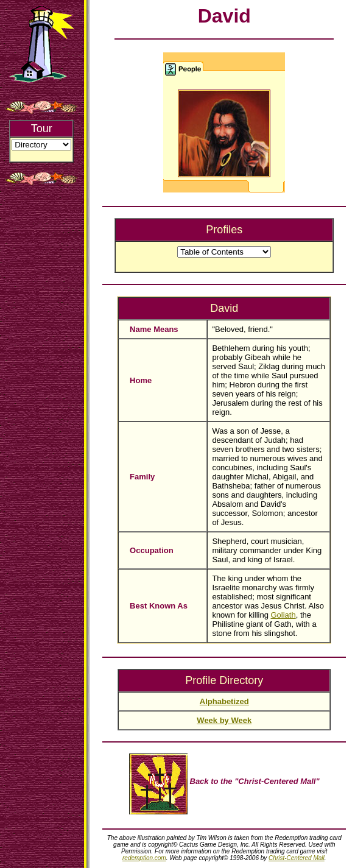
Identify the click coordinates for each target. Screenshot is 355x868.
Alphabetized (224, 701)
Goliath (283, 615)
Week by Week (224, 720)
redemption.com (144, 858)
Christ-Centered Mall (297, 858)
